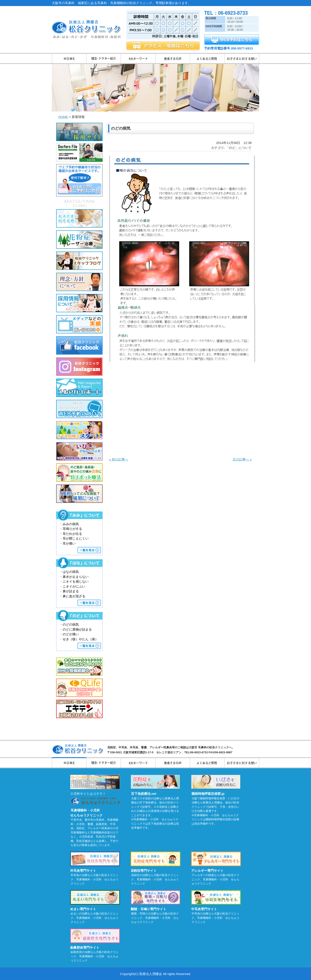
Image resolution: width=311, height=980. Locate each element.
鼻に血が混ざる (74, 596)
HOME (63, 117)
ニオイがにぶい (74, 586)
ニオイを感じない (76, 581)
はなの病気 (71, 572)
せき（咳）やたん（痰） (80, 639)
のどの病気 (71, 624)
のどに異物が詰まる (77, 629)
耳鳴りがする (72, 529)
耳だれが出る (72, 534)
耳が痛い (69, 543)
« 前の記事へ (119, 459)
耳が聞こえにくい (76, 538)
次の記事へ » (242, 459)
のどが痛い (71, 634)
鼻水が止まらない (76, 577)
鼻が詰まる (71, 591)
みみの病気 (71, 524)
